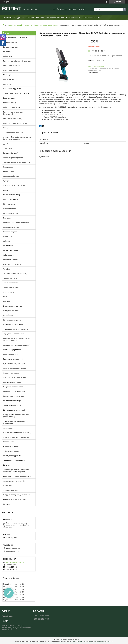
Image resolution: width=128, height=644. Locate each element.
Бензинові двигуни (10, 42)
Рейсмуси (7, 241)
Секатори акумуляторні (12, 401)
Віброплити (8, 56)
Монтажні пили (9, 204)
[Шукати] (124, 9)
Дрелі (5, 144)
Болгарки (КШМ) (9, 103)
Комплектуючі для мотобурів (15, 499)
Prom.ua (76, 639)
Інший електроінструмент (13, 325)
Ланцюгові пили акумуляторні (46, 25)
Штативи (7, 465)
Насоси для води (10, 209)
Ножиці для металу (11, 213)
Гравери (6, 128)
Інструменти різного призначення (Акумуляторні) (16, 416)
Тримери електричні (11, 287)
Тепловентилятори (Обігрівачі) (15, 274)
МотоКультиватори (11, 79)
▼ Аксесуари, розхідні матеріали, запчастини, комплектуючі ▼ (16, 471)
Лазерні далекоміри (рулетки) (15, 368)
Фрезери (7, 301)
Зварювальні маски (11, 490)
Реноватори (8, 246)
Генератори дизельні (11, 70)
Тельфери (7, 269)
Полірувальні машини (11, 227)
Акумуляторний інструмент (21, 25)
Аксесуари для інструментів (14, 481)
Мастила (7, 504)
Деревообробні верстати (13, 132)
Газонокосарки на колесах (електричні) (13, 113)
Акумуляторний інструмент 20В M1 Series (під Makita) (17, 339)
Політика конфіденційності (103, 642)
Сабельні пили (9, 255)
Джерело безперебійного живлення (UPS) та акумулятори (17, 138)
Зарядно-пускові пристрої (13, 158)
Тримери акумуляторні (12, 405)
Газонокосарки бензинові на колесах (17, 61)
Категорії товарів (73, 18)
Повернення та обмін (55, 18)
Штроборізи (8, 315)
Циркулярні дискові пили (13, 306)
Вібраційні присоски (11, 354)
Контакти (40, 18)
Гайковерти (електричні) (13, 119)
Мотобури (7, 75)
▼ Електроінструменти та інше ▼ (16, 93)
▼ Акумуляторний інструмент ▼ (16, 329)
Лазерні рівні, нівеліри (12, 373)
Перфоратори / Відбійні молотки (16, 223)
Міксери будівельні (10, 199)
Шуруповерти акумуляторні (14, 410)
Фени (5, 297)
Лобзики (7, 190)
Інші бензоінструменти (12, 89)
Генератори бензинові (12, 66)
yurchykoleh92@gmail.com (15, 562)
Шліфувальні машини (11, 311)
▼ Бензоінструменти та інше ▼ (15, 38)
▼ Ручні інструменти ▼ (12, 451)
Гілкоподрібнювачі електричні (15, 123)
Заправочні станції (10, 153)
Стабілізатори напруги (12, 264)
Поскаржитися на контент (82, 642)
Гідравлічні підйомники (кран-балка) (17, 433)
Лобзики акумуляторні (12, 382)
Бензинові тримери (11, 47)
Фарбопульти (8, 292)
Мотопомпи (8, 84)
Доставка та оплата (26, 18)
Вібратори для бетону (12, 107)
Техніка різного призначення (14, 460)
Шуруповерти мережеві (12, 320)
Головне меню (9, 18)
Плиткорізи (8, 236)
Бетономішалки (9, 98)
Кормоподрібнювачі (11, 176)
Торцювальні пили (10, 278)
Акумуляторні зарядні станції (15, 334)
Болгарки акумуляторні (12, 350)
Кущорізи (7, 181)
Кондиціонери (9, 172)
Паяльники (7, 218)
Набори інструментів (11, 446)
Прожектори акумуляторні (14, 396)
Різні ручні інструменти (12, 456)
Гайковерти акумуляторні (13, 359)
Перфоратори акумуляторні (14, 391)
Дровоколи (8, 148)
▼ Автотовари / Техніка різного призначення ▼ (16, 422)
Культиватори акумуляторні (14, 364)
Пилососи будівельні (11, 232)
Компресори (8, 167)
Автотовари (8, 428)
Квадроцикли (8, 442)
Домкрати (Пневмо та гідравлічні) (16, 437)
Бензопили (7, 52)
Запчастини (8, 486)
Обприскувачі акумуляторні (14, 387)
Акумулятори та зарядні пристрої (16, 345)
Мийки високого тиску (12, 195)
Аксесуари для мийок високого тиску (17, 476)
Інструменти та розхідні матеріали (17, 495)
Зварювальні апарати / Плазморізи (17, 162)
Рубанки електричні (11, 250)
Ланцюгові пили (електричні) (14, 185)
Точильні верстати (10, 283)
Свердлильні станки (11, 260)
